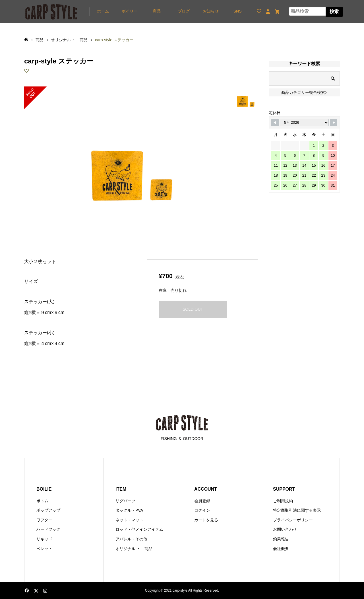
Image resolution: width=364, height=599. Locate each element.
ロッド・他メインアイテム (139, 529)
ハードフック (48, 529)
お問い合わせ (285, 529)
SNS (238, 11)
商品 (157, 11)
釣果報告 (281, 539)
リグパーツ (125, 501)
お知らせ (211, 11)
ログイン (202, 510)
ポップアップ (48, 510)
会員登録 (202, 501)
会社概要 (281, 549)
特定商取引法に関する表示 (297, 510)
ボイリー (130, 11)
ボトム (42, 501)
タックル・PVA (129, 510)
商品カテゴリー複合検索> (304, 92)
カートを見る (206, 520)
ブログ (184, 11)
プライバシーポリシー (293, 520)
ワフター (44, 520)
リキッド (44, 539)
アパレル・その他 (131, 539)
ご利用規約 (283, 501)
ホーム (103, 11)
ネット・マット (129, 520)
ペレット (44, 549)
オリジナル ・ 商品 (134, 549)
